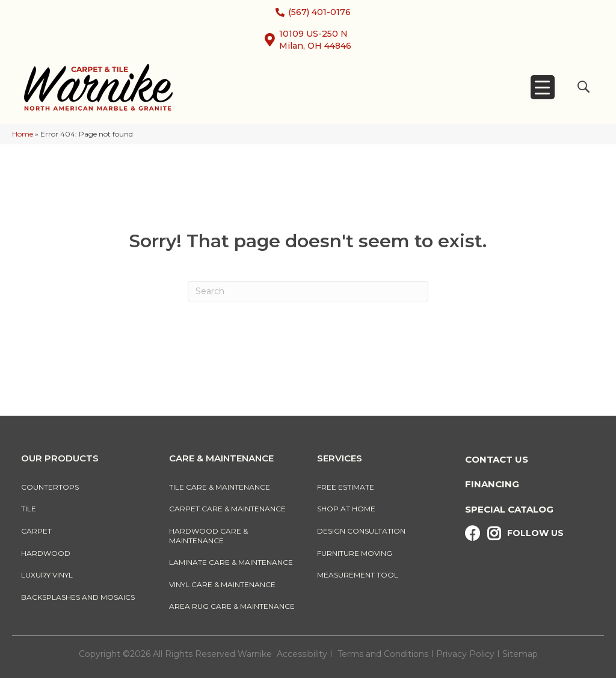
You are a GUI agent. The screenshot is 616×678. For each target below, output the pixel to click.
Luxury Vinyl (47, 575)
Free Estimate (346, 487)
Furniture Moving (356, 553)
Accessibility (302, 654)
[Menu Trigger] (543, 87)
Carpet (36, 531)
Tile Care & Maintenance (220, 487)
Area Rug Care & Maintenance (232, 606)
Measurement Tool (358, 575)
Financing (492, 484)
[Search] (308, 291)
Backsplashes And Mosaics (78, 597)
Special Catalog (509, 509)
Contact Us (497, 459)
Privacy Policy (467, 654)
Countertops (50, 487)
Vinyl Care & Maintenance (222, 584)
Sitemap (520, 654)
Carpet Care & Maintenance (227, 509)
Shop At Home (346, 509)
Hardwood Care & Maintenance (208, 536)
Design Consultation (361, 531)
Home (23, 134)
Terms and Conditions (383, 654)
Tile (29, 509)
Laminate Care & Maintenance (231, 562)
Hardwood (46, 553)
